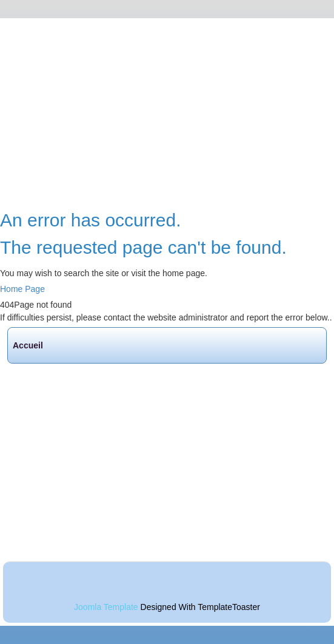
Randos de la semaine (64, 442)
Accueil (28, 345)
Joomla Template (106, 607)
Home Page (22, 289)
